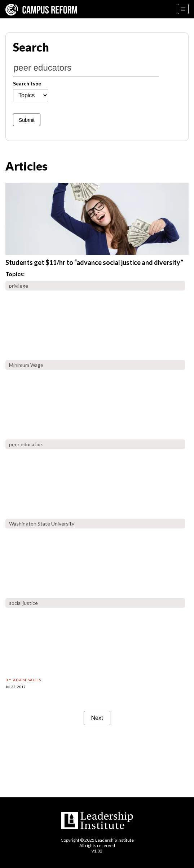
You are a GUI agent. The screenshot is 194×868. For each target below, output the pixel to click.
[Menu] (183, 9)
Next (97, 718)
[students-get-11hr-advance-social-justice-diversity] (97, 219)
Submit (27, 120)
